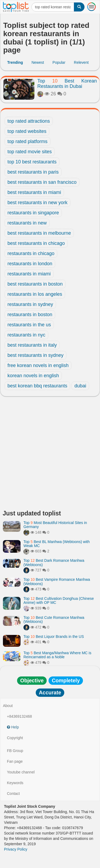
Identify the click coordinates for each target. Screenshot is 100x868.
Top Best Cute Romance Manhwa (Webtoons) (54, 620)
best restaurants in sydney (35, 355)
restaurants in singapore (33, 213)
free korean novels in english (38, 365)
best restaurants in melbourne (39, 233)
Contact (13, 794)
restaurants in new (27, 223)
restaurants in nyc (26, 335)
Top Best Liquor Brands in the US (54, 637)
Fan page (15, 761)
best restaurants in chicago (36, 243)
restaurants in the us (29, 325)
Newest (38, 62)
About (8, 706)
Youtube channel (21, 772)
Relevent (81, 62)
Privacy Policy (16, 849)
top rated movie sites (30, 152)
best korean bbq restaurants (37, 386)
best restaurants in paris (33, 172)
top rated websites (27, 131)
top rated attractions (29, 121)
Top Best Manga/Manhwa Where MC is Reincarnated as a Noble (57, 655)
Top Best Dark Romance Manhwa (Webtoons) (54, 562)
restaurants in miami (29, 274)
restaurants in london (30, 264)
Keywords (15, 783)
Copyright (15, 738)
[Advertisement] (50, 454)
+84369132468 (19, 716)
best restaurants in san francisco (42, 182)
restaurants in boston (30, 315)
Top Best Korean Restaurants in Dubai (67, 84)
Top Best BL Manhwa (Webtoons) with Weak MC (57, 544)
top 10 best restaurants (32, 162)
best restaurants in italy (32, 345)
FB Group (15, 751)
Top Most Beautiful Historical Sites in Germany (55, 525)
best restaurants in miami (34, 192)
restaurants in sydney (30, 304)
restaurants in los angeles (35, 294)
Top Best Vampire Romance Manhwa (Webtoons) (57, 581)
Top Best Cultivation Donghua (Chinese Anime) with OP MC (59, 601)
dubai (80, 386)
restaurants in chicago (31, 253)
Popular (59, 62)
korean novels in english (33, 376)
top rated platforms (27, 141)
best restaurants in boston (35, 284)
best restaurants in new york (37, 203)
